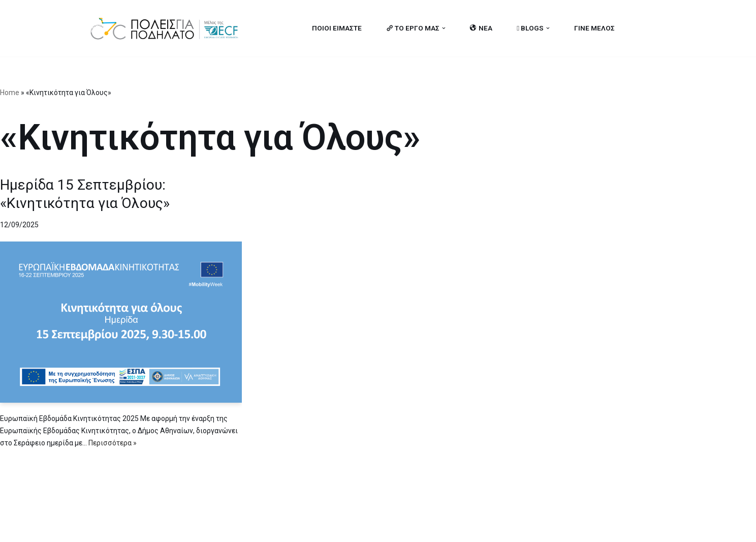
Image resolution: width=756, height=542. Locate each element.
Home (10, 93)
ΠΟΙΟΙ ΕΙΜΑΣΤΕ (337, 28)
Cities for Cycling (121, 528)
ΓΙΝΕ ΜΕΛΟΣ (594, 28)
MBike (218, 528)
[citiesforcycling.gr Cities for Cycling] (167, 28)
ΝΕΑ (481, 28)
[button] (444, 28)
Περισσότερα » (113, 443)
